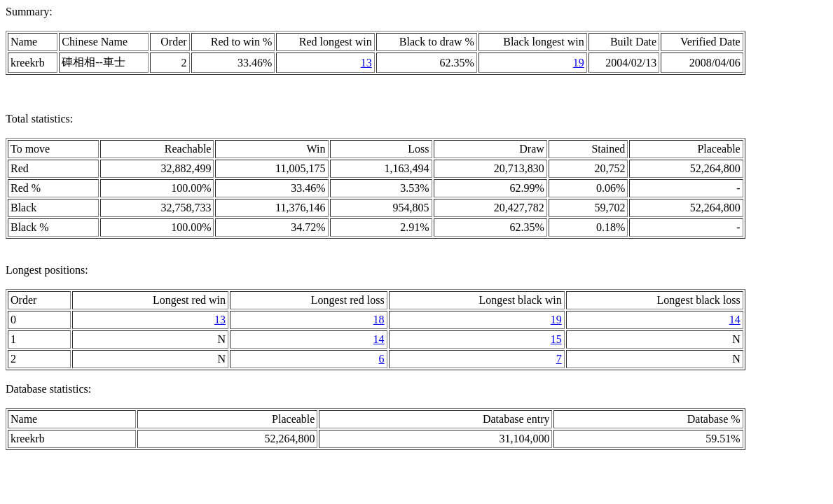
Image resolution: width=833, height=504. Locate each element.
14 (735, 320)
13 (366, 63)
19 (579, 63)
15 (556, 339)
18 (379, 320)
